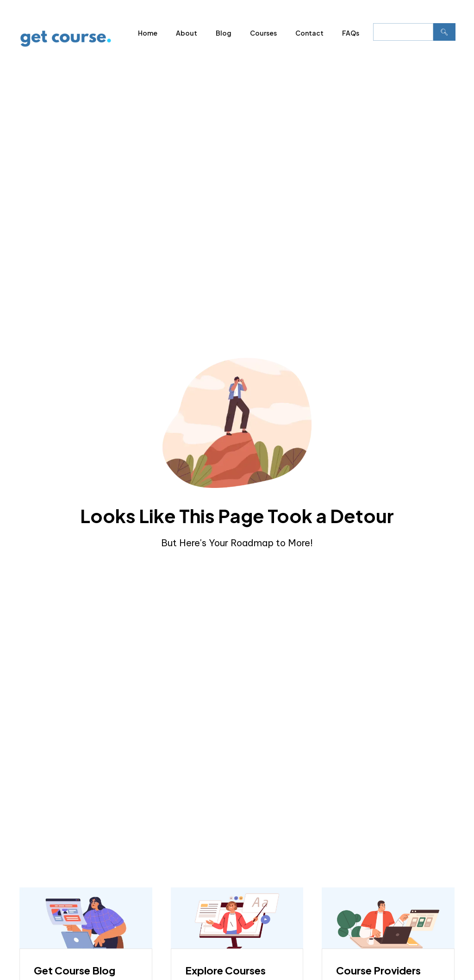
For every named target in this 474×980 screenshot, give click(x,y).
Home (148, 33)
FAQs (351, 33)
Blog (224, 33)
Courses (263, 33)
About (187, 33)
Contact (309, 33)
